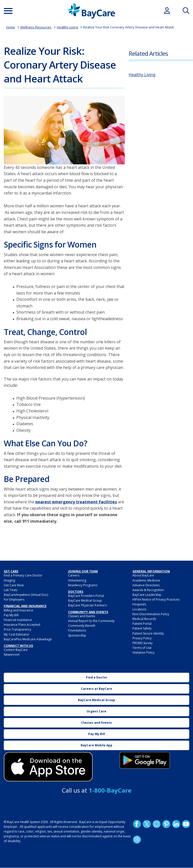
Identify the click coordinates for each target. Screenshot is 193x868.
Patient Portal (142, 624)
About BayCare (143, 575)
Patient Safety (142, 628)
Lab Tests (11, 590)
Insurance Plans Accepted (22, 625)
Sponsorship (77, 635)
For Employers (14, 599)
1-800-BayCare (110, 790)
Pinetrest (166, 824)
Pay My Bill (11, 615)
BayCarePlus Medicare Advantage (28, 639)
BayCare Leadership (147, 595)
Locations (139, 609)
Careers (74, 575)
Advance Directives (146, 585)
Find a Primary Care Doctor (23, 575)
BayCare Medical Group (85, 600)
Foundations (77, 630)
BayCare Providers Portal (86, 596)
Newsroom (12, 655)
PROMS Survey (142, 643)
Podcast (137, 839)
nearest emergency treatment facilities (76, 502)
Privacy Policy (142, 638)
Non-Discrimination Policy (151, 614)
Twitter (147, 824)
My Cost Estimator (17, 634)
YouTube (186, 824)
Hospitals (139, 604)
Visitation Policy (143, 653)
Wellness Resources (36, 27)
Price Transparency (17, 629)
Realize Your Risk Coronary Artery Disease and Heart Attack (129, 27)
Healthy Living (67, 27)
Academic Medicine (146, 580)
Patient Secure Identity (148, 633)
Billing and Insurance (18, 610)
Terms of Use (142, 648)
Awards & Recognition (148, 590)
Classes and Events (82, 616)
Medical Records (144, 619)
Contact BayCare (16, 650)
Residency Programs (83, 585)
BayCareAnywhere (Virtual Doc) (26, 595)
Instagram (157, 824)
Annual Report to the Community (91, 621)
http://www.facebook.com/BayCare (137, 824)
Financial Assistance (18, 620)
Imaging (9, 580)
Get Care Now (14, 585)
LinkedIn (176, 824)
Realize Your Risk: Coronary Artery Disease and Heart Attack (60, 65)
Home (11, 27)
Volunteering (77, 580)
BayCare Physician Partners (87, 605)
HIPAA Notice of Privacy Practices (156, 599)
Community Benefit (82, 626)
